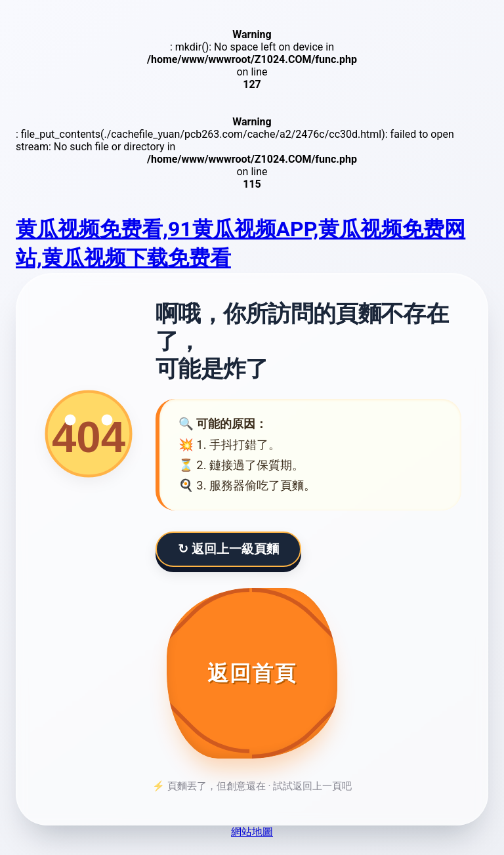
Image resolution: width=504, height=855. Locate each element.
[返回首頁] (252, 673)
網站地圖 (252, 832)
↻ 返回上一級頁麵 (228, 549)
